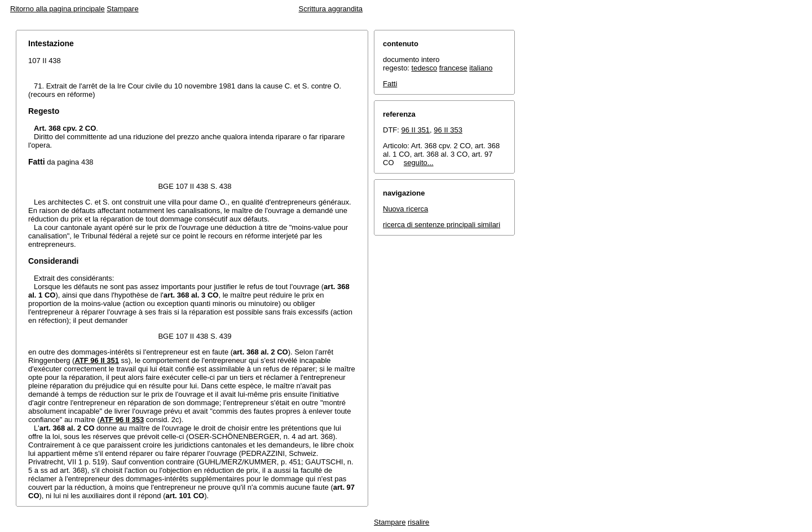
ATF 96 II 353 (122, 420)
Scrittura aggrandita (331, 9)
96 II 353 (448, 130)
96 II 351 (416, 130)
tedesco (425, 68)
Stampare (122, 9)
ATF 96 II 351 (97, 360)
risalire (418, 522)
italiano (481, 68)
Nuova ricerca (405, 209)
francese (453, 68)
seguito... (419, 163)
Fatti (390, 84)
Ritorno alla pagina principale (58, 9)
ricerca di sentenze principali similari (442, 225)
